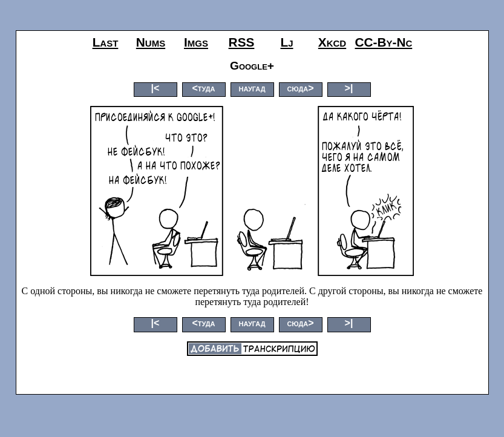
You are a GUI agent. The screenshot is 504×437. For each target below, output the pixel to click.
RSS (242, 42)
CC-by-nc (384, 42)
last (106, 42)
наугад (252, 88)
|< (155, 88)
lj (286, 42)
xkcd (332, 42)
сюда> (300, 88)
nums (151, 42)
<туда (203, 88)
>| (349, 88)
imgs (196, 42)
